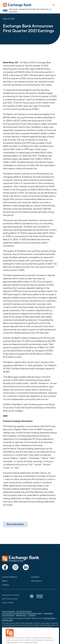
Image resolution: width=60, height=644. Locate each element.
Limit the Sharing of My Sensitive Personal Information (22, 614)
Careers (6, 585)
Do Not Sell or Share (24, 612)
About (5, 581)
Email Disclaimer (8, 616)
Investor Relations (10, 577)
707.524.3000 (49, 618)
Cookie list (32, 616)
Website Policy (21, 616)
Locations (35, 577)
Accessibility (48, 614)
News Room (36, 581)
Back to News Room (15, 524)
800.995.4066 (7, 620)
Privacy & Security (9, 612)
